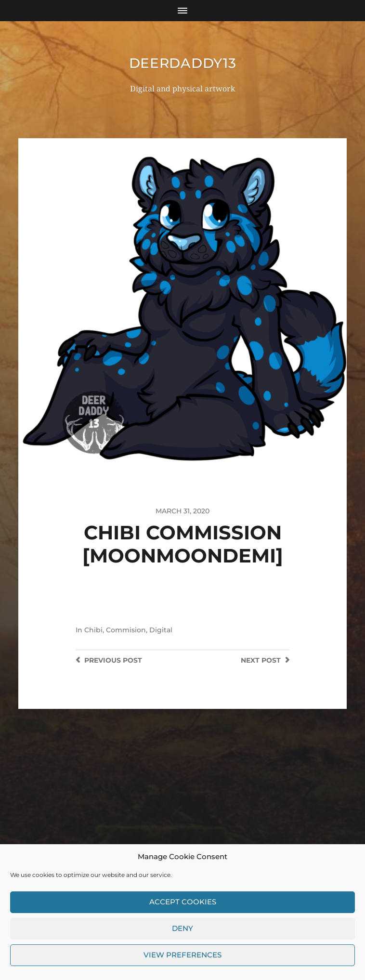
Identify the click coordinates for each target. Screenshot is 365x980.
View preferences (182, 963)
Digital (161, 630)
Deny (182, 936)
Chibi (93, 630)
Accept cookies (183, 910)
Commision (126, 630)
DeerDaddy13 (183, 63)
